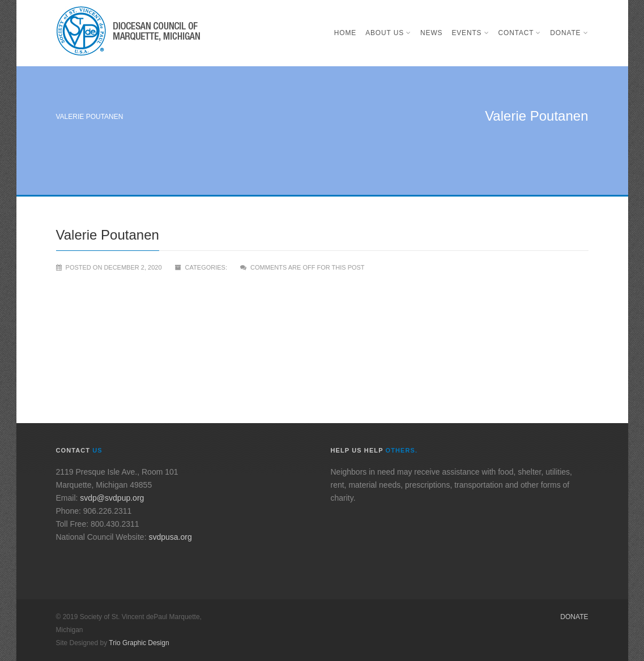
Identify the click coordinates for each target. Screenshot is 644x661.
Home (345, 33)
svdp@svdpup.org (112, 498)
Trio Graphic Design (139, 643)
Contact (520, 33)
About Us (388, 33)
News (431, 33)
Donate (569, 33)
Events (470, 33)
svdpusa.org (170, 537)
